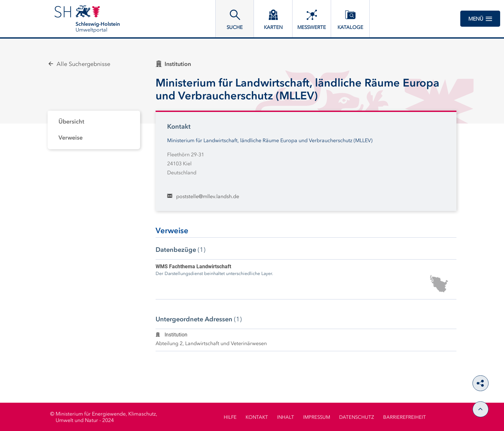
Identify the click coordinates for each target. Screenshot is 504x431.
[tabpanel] (94, 130)
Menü (480, 19)
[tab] (94, 122)
